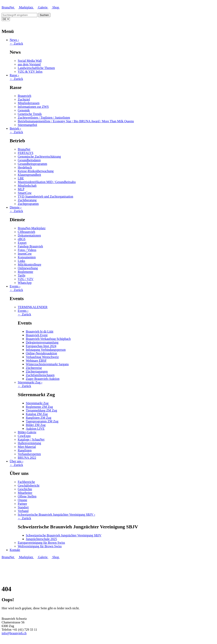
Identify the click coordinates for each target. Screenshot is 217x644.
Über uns (17, 461)
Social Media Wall (30, 61)
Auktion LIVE (35, 429)
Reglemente (25, 272)
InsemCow (25, 254)
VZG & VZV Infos (30, 72)
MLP (21, 189)
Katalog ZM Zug (37, 414)
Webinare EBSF (36, 361)
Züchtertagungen (37, 371)
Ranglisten (25, 450)
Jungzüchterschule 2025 (41, 539)
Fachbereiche (26, 482)
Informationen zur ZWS (33, 107)
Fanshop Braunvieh (30, 246)
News (14, 40)
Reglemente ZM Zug (39, 407)
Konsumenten (27, 257)
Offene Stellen (27, 496)
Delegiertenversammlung (42, 342)
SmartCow (25, 193)
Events (15, 286)
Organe (22, 500)
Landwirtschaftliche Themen (36, 68)
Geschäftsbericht (29, 485)
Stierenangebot (27, 125)
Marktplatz (28, 7)
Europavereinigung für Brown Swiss (41, 543)
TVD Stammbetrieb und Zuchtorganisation (45, 196)
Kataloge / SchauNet (31, 439)
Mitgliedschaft (27, 186)
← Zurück (16, 43)
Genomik (24, 110)
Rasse (14, 75)
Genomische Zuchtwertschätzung (39, 157)
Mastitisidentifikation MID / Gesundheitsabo (47, 182)
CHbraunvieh (26, 232)
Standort (23, 507)
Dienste (16, 207)
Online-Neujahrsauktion (41, 353)
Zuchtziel (24, 99)
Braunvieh (25, 96)
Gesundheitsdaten (29, 160)
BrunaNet (10, 7)
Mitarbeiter (25, 493)
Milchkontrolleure (29, 264)
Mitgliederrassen (29, 103)
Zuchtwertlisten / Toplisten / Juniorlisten (44, 118)
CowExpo (24, 436)
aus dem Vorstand (29, 64)
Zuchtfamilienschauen (40, 375)
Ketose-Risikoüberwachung (36, 171)
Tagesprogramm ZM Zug (42, 421)
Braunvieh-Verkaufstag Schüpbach (48, 339)
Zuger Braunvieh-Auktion (43, 379)
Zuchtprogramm (28, 204)
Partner (22, 504)
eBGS (22, 239)
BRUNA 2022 (27, 458)
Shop (58, 7)
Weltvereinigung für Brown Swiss (40, 546)
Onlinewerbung (28, 268)
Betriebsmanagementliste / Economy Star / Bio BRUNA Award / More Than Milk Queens (76, 121)
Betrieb (15, 128)
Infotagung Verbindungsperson (46, 350)
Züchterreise (34, 368)
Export (22, 243)
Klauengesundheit (29, 175)
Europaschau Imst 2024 (41, 346)
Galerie (45, 7)
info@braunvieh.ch (14, 633)
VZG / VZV (26, 279)
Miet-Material (27, 447)
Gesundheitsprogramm (32, 164)
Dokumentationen (29, 235)
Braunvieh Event (37, 335)
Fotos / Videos (27, 250)
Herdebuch (25, 167)
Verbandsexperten (29, 454)
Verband (23, 511)
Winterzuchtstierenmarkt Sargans (47, 364)
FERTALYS (26, 153)
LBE (21, 178)
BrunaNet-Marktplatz (32, 228)
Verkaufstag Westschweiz (42, 357)
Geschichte (25, 489)
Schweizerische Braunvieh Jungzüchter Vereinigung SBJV (56, 515)
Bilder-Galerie (27, 432)
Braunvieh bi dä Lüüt (40, 331)
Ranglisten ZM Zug (39, 418)
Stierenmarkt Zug (30, 382)
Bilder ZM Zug (36, 425)
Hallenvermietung (29, 443)
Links (21, 261)
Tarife (22, 275)
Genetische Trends (30, 114)
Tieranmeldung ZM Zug (41, 410)
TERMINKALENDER (33, 307)
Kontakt (15, 550)
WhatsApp (25, 283)
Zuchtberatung (27, 200)
